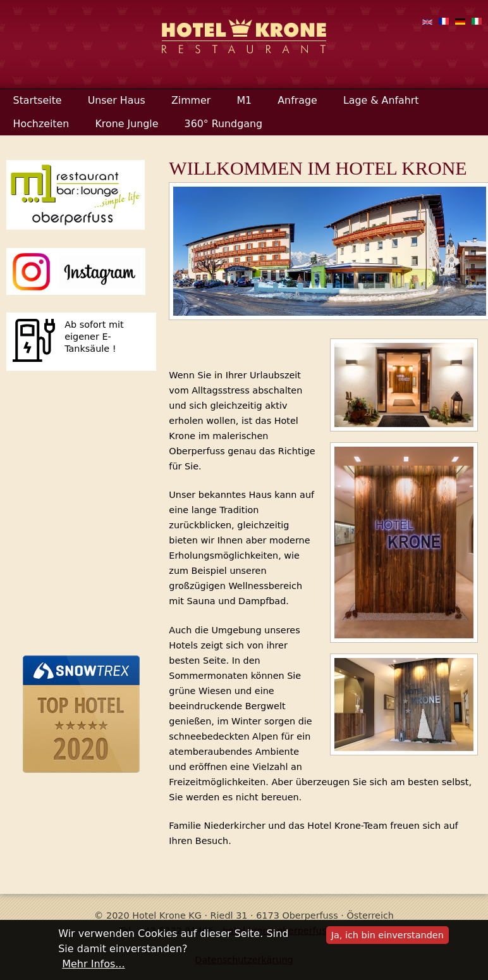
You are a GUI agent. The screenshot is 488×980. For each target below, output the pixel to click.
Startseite (38, 100)
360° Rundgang (223, 124)
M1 (244, 100)
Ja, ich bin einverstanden (387, 935)
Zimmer (191, 100)
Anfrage (297, 100)
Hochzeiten (41, 124)
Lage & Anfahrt (381, 100)
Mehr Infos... (93, 964)
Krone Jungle (126, 124)
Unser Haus (117, 100)
